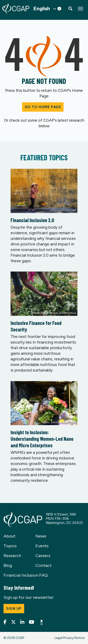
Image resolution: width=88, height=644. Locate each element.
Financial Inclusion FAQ (26, 575)
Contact (44, 565)
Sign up (14, 609)
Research (12, 556)
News (41, 536)
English (42, 9)
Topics (10, 546)
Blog (8, 565)
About (10, 536)
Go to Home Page (43, 107)
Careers (43, 556)
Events (42, 546)
